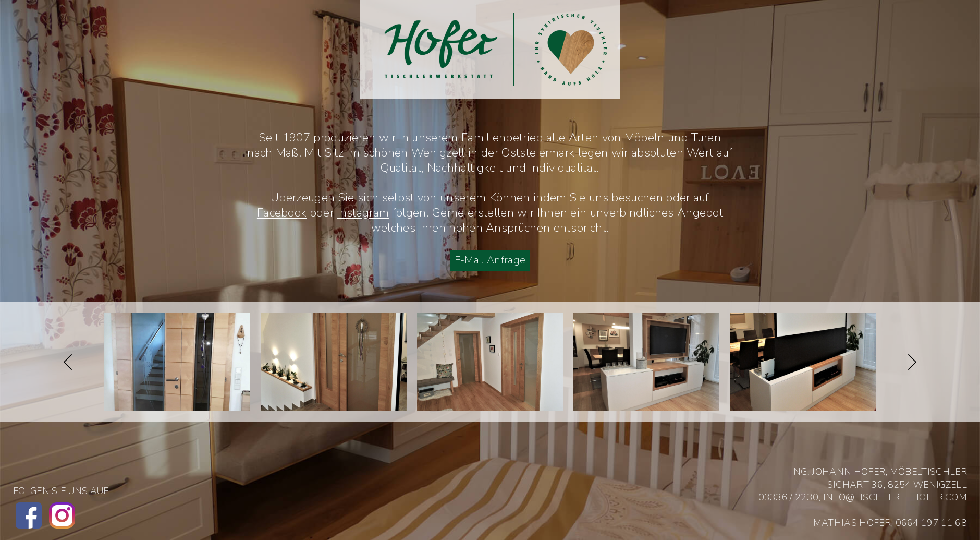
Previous (68, 362)
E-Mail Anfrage (490, 260)
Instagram (363, 213)
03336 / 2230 (789, 497)
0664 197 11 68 (931, 523)
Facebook (282, 213)
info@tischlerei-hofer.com (895, 497)
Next (912, 362)
